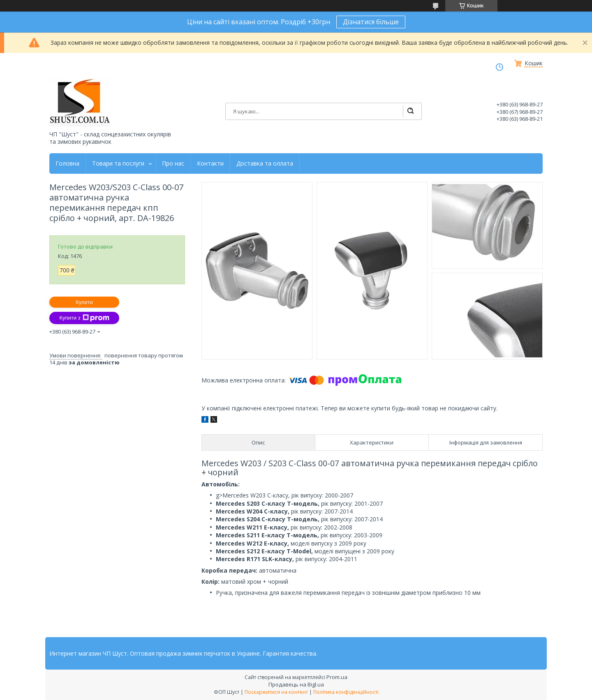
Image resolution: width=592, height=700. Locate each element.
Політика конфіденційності (346, 692)
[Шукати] (410, 111)
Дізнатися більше (371, 22)
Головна (67, 163)
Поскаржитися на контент (276, 692)
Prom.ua (337, 677)
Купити (84, 302)
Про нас (173, 163)
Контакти (210, 163)
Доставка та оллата (265, 163)
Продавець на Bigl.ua (296, 684)
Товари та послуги (118, 163)
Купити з (84, 318)
